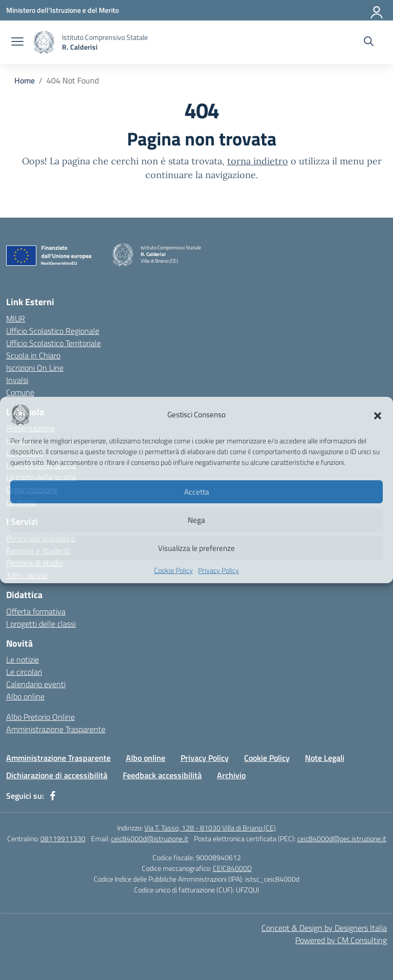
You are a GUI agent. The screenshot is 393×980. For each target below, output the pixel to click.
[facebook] (53, 796)
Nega (196, 520)
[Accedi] (377, 10)
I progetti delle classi (41, 624)
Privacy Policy (219, 570)
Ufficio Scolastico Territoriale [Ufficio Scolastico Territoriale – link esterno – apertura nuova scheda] (53, 343)
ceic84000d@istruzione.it (150, 838)
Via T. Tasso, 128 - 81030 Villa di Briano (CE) (210, 828)
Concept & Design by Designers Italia (324, 928)
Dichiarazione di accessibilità (57, 775)
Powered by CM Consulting (341, 940)
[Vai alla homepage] (44, 42)
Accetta (197, 492)
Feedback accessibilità (162, 775)
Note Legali (325, 758)
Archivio (231, 775)
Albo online (25, 696)
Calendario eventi (36, 684)
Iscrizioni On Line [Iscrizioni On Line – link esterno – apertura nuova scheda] (35, 368)
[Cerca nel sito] (369, 42)
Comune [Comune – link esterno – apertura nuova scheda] (20, 392)
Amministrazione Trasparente (56, 729)
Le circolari (24, 672)
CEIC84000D (232, 868)
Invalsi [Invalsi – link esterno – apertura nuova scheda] (17, 380)
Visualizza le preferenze (196, 548)
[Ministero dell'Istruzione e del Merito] (62, 10)
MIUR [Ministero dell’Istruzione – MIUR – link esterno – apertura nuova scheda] (16, 318)
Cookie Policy (173, 570)
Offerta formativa (36, 611)
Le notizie (23, 659)
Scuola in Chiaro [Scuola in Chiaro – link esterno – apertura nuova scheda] (33, 355)
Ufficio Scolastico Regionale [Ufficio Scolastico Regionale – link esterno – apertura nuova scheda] (53, 331)
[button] (378, 415)
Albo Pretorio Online (40, 717)
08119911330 (63, 838)
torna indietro (258, 161)
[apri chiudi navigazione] (17, 42)
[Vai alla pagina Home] (25, 80)
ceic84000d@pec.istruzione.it (342, 838)
